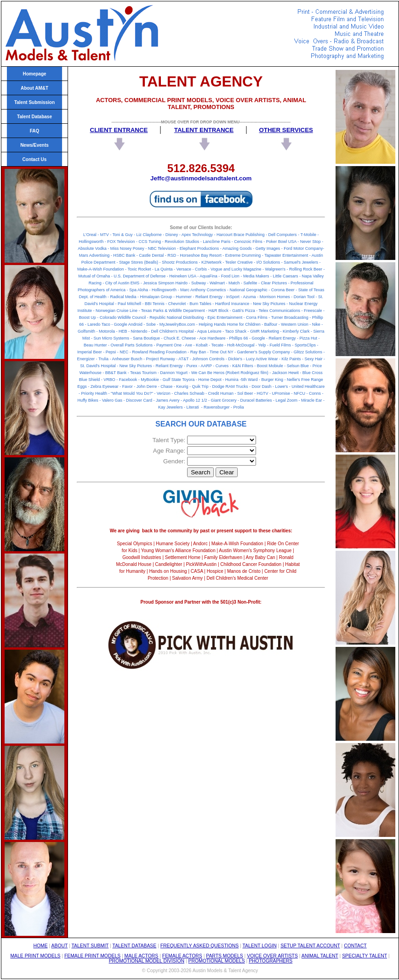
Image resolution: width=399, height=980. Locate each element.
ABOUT (60, 946)
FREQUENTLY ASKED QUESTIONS (200, 946)
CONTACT (355, 946)
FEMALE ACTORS (182, 956)
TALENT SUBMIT (90, 946)
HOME (40, 946)
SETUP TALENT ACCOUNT (310, 946)
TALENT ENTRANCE (204, 130)
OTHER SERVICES (286, 130)
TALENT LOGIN (260, 946)
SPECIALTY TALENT (365, 956)
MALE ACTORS (142, 956)
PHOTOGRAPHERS (271, 961)
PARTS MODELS (224, 956)
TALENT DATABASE (135, 946)
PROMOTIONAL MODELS (217, 961)
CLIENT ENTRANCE (119, 130)
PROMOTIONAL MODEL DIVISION (147, 961)
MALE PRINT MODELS (35, 956)
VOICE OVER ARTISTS (272, 956)
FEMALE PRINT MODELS (92, 956)
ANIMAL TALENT (320, 956)
